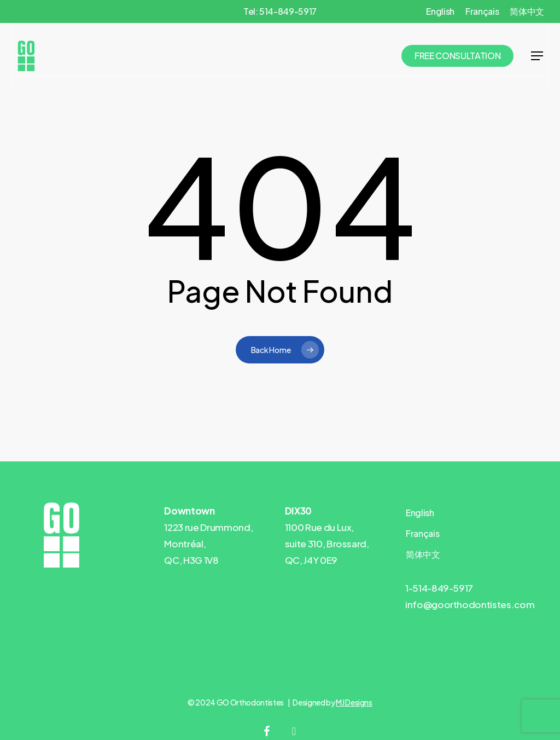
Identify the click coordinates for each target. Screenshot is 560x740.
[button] (537, 56)
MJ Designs (354, 702)
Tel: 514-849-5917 (280, 11)
